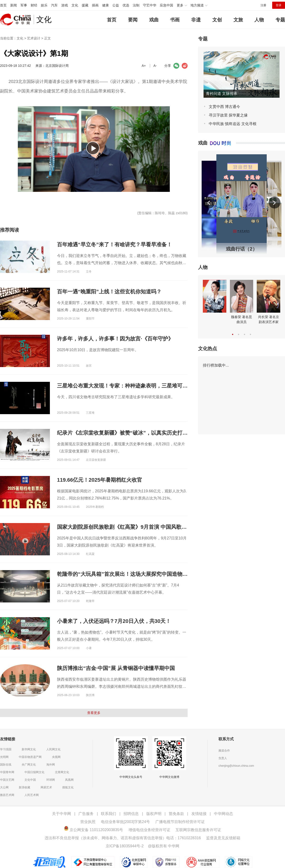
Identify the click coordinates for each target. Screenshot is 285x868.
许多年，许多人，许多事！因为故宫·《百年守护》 (115, 339)
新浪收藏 (24, 787)
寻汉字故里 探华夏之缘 (228, 115)
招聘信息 (131, 814)
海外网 (51, 765)
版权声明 (154, 814)
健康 (105, 5)
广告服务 (86, 814)
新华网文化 (29, 749)
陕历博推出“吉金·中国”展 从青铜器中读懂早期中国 (116, 668)
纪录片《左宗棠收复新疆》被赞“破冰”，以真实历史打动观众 (128, 433)
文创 (217, 20)
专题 (280, 20)
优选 (126, 5)
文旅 (238, 20)
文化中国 (30, 780)
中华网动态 (223, 814)
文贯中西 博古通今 (224, 107)
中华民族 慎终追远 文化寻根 (233, 124)
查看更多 (94, 713)
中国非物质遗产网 (30, 757)
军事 (24, 5)
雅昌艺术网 (7, 795)
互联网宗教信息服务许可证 (198, 830)
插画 (95, 5)
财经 (34, 5)
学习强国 (6, 749)
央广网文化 (29, 765)
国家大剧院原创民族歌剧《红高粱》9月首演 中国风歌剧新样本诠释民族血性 (145, 527)
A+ (144, 66)
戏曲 (154, 20)
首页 (3, 5)
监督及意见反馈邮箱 (223, 838)
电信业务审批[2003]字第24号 (125, 822)
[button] (209, 203)
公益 (116, 5)
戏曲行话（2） (241, 249)
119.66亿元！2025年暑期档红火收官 (100, 480)
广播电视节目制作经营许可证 (180, 822)
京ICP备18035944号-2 (125, 846)
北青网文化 (62, 772)
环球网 (51, 780)
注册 (263, 5)
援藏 (85, 5)
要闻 (133, 20)
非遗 (196, 20)
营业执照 (88, 822)
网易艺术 (46, 787)
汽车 (54, 5)
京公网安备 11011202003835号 (93, 830)
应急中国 (166, 5)
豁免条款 (176, 814)
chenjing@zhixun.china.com (236, 766)
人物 (259, 20)
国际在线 (6, 765)
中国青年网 (7, 772)
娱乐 (44, 5)
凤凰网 (69, 780)
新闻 (14, 5)
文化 (75, 5)
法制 (136, 5)
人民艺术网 (32, 795)
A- (155, 66)
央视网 (56, 757)
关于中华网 (62, 814)
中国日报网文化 (34, 772)
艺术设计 (34, 38)
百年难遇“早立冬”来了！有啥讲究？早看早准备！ (114, 245)
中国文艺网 (7, 780)
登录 (279, 5)
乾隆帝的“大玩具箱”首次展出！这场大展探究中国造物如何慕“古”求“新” (141, 574)
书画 (175, 20)
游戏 (65, 5)
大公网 (4, 787)
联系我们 (109, 814)
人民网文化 (53, 749)
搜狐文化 (68, 787)
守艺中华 (150, 5)
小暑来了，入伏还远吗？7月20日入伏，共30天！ (114, 621)
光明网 (4, 757)
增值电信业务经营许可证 (149, 830)
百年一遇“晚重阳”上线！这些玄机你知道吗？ (109, 292)
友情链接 (199, 814)
